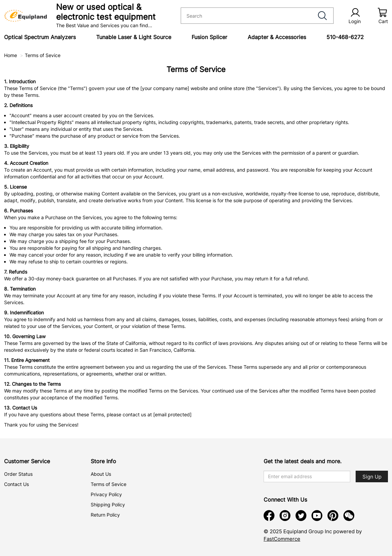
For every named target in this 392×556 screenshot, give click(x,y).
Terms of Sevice (43, 55)
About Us (101, 474)
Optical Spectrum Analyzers (40, 37)
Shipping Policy (108, 505)
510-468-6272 (345, 37)
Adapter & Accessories (277, 37)
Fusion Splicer (209, 37)
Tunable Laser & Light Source (134, 37)
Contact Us (16, 484)
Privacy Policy (106, 494)
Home (11, 55)
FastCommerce (282, 539)
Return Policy (105, 515)
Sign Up (372, 477)
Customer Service (27, 461)
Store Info (103, 461)
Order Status (18, 474)
